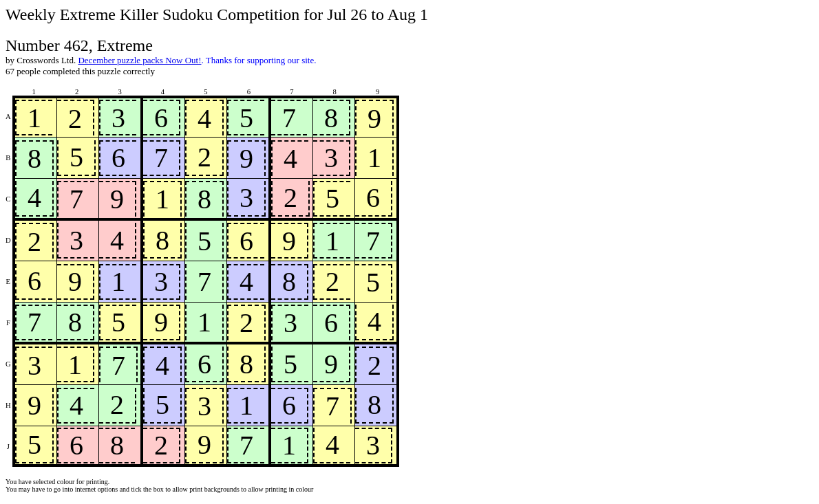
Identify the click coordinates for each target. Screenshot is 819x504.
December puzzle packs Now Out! (139, 60)
